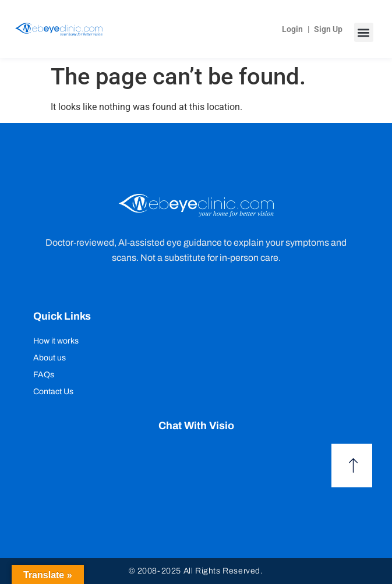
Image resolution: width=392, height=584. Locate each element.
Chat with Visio (196, 426)
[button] (364, 32)
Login (292, 29)
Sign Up (328, 29)
